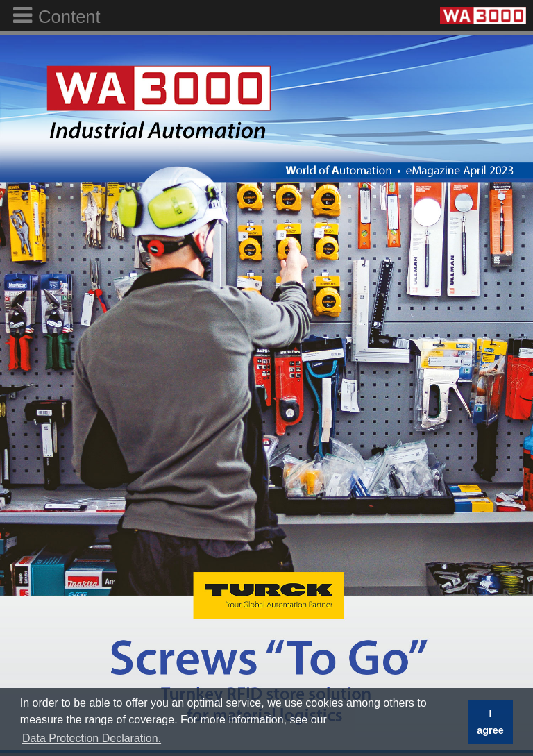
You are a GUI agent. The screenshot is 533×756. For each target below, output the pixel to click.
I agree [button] (490, 722)
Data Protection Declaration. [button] (92, 738)
